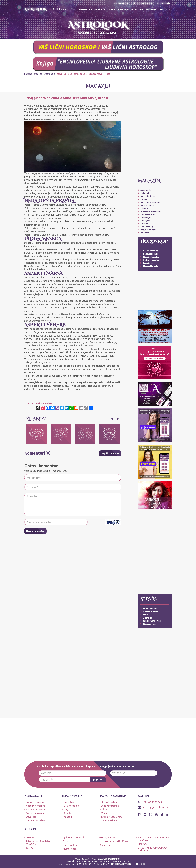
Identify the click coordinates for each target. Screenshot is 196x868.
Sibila (146, 615)
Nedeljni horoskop (151, 254)
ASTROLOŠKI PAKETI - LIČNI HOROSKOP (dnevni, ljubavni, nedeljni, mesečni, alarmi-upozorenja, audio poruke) (41, 31)
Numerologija (70, 849)
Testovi (30, 848)
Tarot (66, 841)
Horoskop (86, 9)
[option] (36, 434)
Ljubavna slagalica (151, 624)
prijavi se (98, 780)
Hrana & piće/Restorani (151, 211)
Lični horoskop (105, 9)
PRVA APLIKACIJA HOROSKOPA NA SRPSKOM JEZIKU (157, 22)
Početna (28, 74)
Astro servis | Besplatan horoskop (38, 843)
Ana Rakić (60, 9)
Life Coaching (147, 227)
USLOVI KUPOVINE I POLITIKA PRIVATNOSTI (114, 864)
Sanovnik (105, 845)
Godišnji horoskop (151, 260)
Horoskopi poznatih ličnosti (115, 841)
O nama (68, 821)
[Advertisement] (155, 136)
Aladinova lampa (151, 612)
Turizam (144, 224)
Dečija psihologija (148, 230)
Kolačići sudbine (150, 609)
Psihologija (145, 193)
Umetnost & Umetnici (150, 202)
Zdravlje (144, 208)
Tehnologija (146, 218)
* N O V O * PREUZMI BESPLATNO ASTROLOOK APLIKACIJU (41, 22)
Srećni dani (148, 263)
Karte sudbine (70, 845)
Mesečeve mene (109, 837)
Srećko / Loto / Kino (152, 621)
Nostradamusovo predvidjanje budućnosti (154, 839)
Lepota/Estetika (148, 214)
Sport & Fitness (147, 205)
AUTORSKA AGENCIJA (119, 861)
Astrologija (50, 74)
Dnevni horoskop (151, 251)
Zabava (144, 199)
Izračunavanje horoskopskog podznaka (153, 849)
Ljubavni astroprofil (73, 837)
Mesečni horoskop (151, 257)
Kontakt (165, 9)
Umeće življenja (148, 196)
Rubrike (123, 9)
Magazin (137, 9)
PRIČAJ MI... (146, 233)
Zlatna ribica (149, 618)
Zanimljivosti (146, 221)
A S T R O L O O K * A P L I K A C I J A (157, 28)
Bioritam (142, 844)
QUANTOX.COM (83, 864)
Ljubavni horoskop (151, 266)
